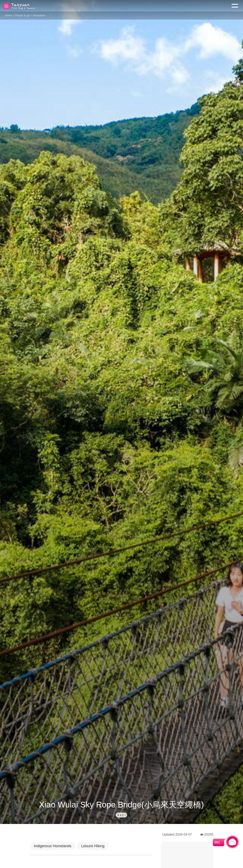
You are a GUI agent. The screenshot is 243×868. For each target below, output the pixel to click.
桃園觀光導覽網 (20, 6)
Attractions (39, 15)
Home (8, 15)
